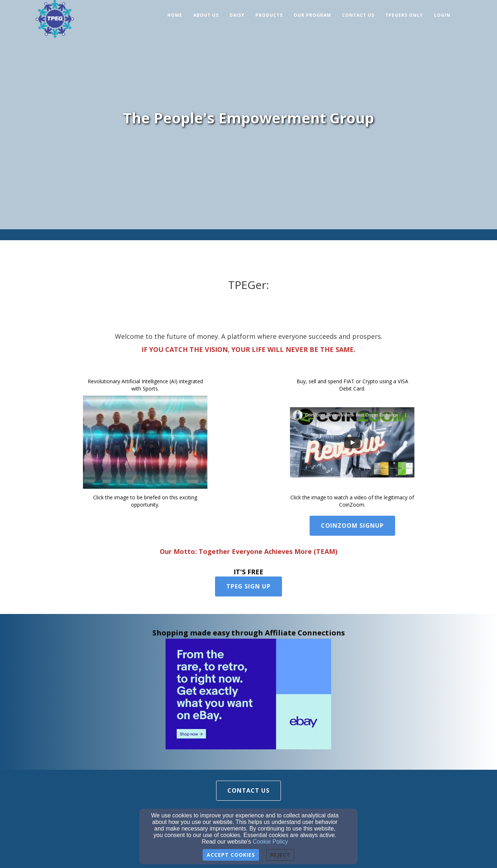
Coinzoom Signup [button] (352, 526)
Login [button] (442, 15)
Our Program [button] (312, 15)
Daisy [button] (237, 15)
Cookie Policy (271, 842)
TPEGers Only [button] (404, 15)
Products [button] (269, 15)
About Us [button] (206, 15)
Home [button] (175, 15)
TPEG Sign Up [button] (249, 586)
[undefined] (145, 442)
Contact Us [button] (358, 15)
